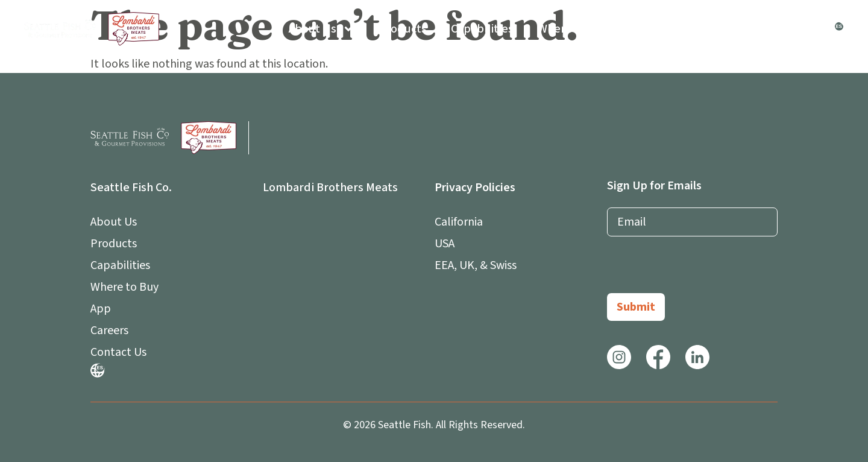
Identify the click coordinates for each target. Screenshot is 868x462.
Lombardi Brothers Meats (330, 188)
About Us (322, 29)
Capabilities (482, 29)
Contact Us (789, 29)
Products (403, 29)
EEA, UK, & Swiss (476, 265)
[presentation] (699, 270)
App (652, 29)
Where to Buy (573, 29)
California (459, 222)
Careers (715, 29)
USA (445, 244)
